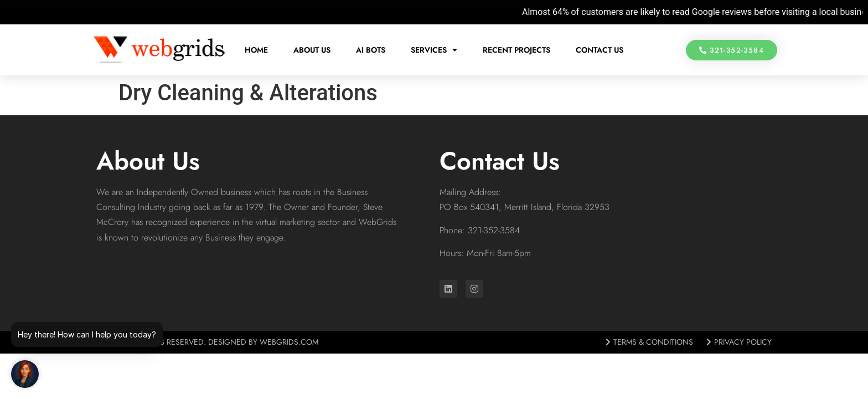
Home (256, 50)
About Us (312, 50)
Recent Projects (516, 50)
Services (434, 50)
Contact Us (600, 50)
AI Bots (371, 50)
